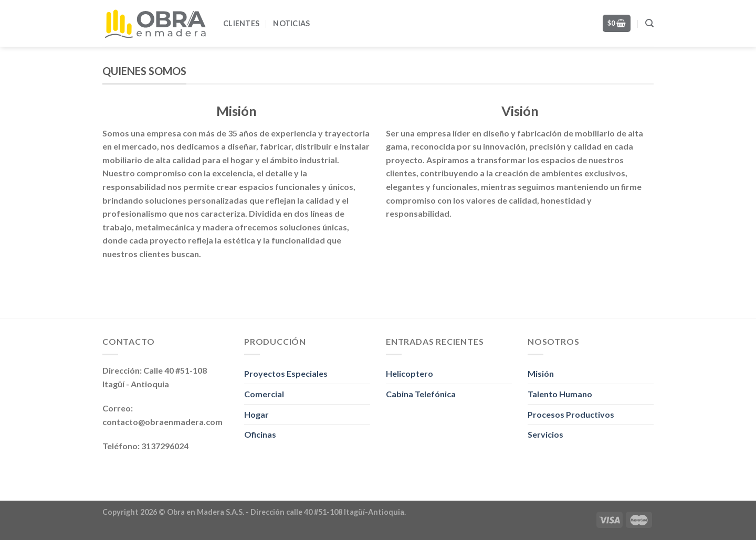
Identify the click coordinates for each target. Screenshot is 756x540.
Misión (541, 373)
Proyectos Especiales (286, 373)
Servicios (545, 434)
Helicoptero (409, 373)
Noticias (291, 23)
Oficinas (260, 434)
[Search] (649, 23)
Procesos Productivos (571, 414)
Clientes (241, 23)
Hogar (256, 414)
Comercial (264, 394)
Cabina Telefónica (421, 394)
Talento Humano (560, 394)
